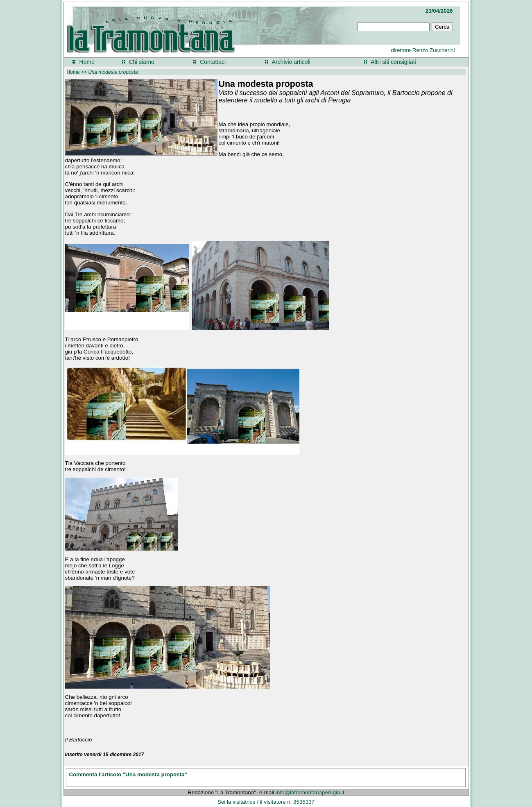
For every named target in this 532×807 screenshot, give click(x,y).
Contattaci (213, 62)
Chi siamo (141, 62)
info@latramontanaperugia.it (310, 792)
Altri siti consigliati (393, 62)
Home (87, 62)
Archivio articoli (291, 62)
